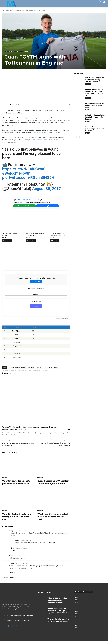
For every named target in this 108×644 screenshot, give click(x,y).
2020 (77, 617)
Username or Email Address (36, 289)
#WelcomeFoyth (16, 173)
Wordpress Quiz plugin (63, 319)
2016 (77, 628)
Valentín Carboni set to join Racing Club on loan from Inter (17, 519)
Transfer (25, 51)
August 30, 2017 (47, 189)
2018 (77, 622)
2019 (77, 619)
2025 (77, 603)
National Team (42, 140)
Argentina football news (17, 367)
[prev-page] (75, 137)
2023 (77, 608)
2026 (77, 600)
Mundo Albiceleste (34, 370)
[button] (104, 2)
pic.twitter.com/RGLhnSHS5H (28, 178)
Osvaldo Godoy (13, 430)
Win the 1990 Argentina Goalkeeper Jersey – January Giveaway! (30, 427)
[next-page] (78, 137)
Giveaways (5, 430)
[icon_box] (16, 623)
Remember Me (36, 301)
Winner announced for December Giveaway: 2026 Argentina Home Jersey (94, 92)
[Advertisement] (36, 85)
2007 (77, 631)
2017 (77, 625)
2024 (77, 605)
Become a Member (24, 206)
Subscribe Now (36, 281)
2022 (77, 611)
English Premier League (13, 10)
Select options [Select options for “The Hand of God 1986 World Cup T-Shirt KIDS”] (31, 241)
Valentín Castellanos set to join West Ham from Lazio (17, 482)
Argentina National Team (35, 367)
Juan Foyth (23, 370)
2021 (77, 614)
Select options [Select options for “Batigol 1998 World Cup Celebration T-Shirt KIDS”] (55, 241)
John (10, 105)
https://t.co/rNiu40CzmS (24, 169)
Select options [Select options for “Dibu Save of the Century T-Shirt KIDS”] (7, 241)
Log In (48, 206)
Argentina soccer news (52, 367)
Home (4, 10)
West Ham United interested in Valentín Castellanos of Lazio (53, 519)
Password (36, 294)
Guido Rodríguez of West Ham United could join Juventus (51, 484)
